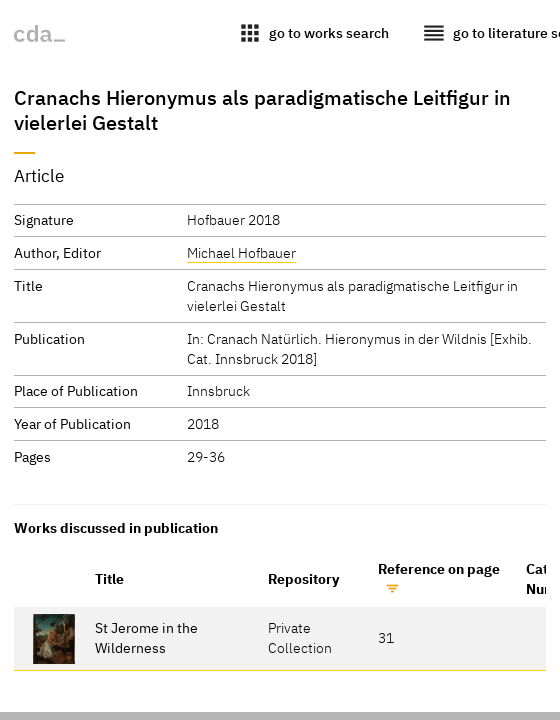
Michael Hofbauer (241, 252)
